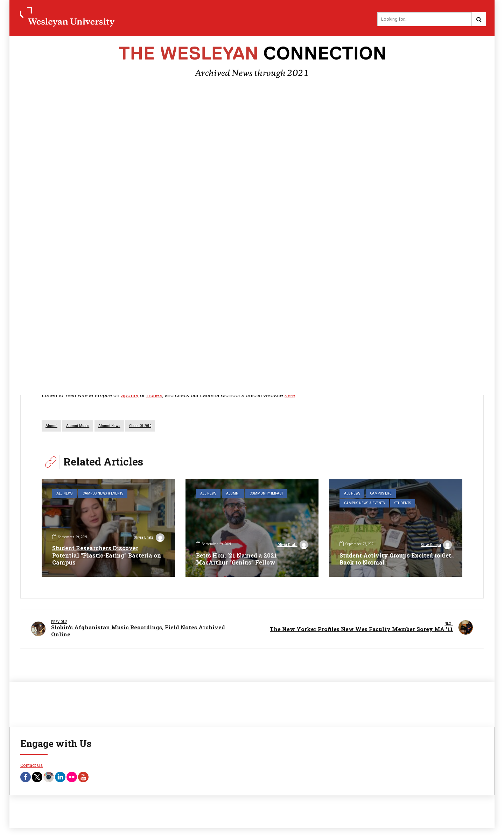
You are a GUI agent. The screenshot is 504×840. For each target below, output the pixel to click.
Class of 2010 (140, 426)
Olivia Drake (149, 538)
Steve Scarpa (436, 545)
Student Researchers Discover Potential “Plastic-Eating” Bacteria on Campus (107, 555)
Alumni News (109, 426)
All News (64, 493)
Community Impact (266, 493)
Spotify (130, 395)
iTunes (154, 395)
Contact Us (31, 766)
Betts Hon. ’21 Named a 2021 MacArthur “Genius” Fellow (236, 559)
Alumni (233, 493)
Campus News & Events (103, 493)
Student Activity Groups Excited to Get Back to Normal (390, 559)
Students (403, 503)
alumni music (78, 426)
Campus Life (381, 493)
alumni (51, 426)
